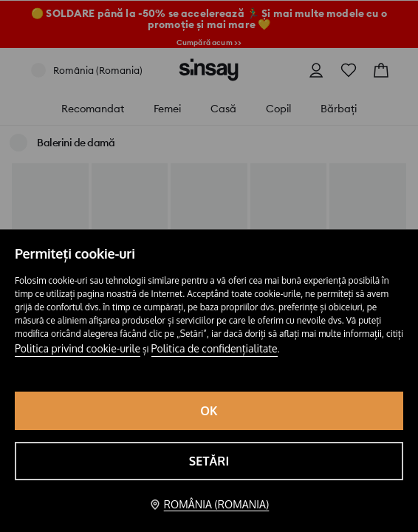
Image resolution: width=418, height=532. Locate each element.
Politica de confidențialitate (215, 348)
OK (209, 411)
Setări (209, 461)
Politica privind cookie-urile (78, 348)
